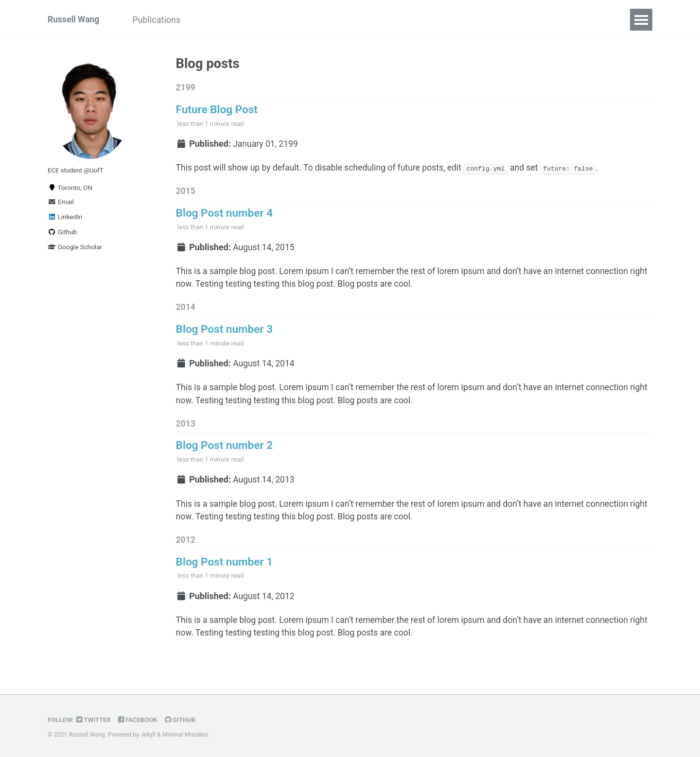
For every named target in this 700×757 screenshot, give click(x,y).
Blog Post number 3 (225, 334)
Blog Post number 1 (225, 571)
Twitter (95, 720)
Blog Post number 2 (225, 452)
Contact (295, 20)
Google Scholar (75, 249)
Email (61, 204)
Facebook (140, 720)
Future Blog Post (217, 110)
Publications (160, 20)
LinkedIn (65, 219)
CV (256, 20)
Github (62, 234)
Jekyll (148, 735)
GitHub (183, 720)
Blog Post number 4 (225, 216)
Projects (217, 20)
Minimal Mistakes (186, 735)
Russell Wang (74, 20)
